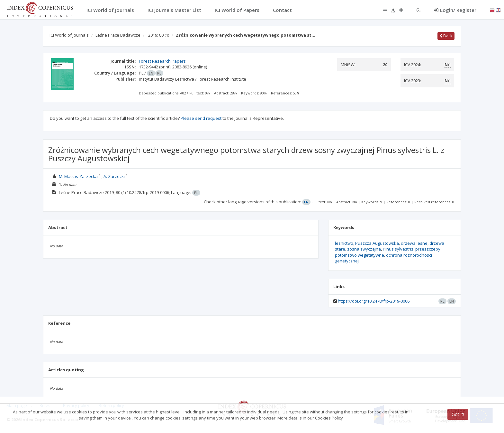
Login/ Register (455, 10)
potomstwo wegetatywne (360, 255)
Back (446, 36)
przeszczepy (428, 249)
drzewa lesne (414, 243)
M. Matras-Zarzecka (78, 176)
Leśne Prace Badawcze (118, 35)
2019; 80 (159, 35)
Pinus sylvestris (398, 249)
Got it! (458, 414)
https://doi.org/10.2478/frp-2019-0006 (374, 301)
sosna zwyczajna (364, 249)
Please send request (201, 118)
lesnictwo (344, 243)
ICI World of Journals (69, 35)
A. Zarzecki (114, 176)
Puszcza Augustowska (377, 243)
